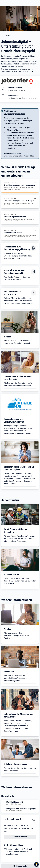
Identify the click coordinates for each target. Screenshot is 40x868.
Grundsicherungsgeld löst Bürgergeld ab (19, 156)
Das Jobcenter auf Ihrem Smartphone (22, 98)
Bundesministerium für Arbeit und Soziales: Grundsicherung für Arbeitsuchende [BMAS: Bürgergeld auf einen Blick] (19, 852)
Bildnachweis (21, 866)
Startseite (8, 36)
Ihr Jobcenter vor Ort (15, 90)
